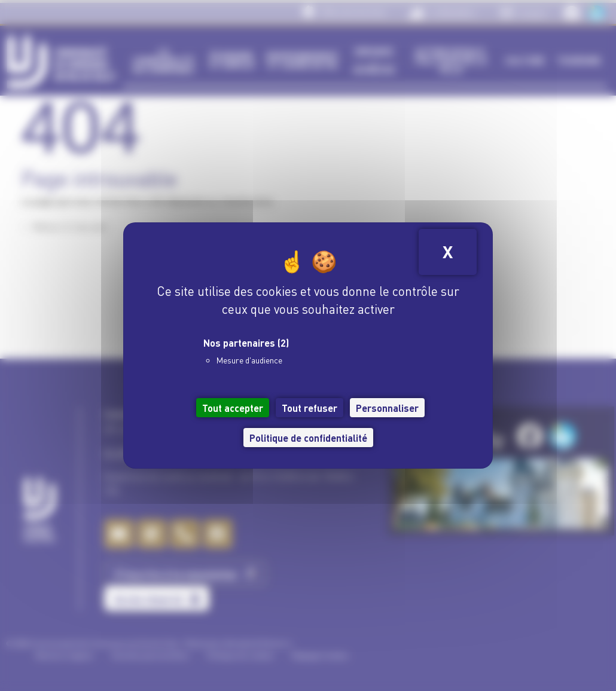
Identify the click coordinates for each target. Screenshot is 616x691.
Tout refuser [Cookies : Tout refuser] (309, 407)
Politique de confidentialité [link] (308, 437)
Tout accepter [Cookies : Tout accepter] (233, 407)
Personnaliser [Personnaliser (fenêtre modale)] (387, 407)
